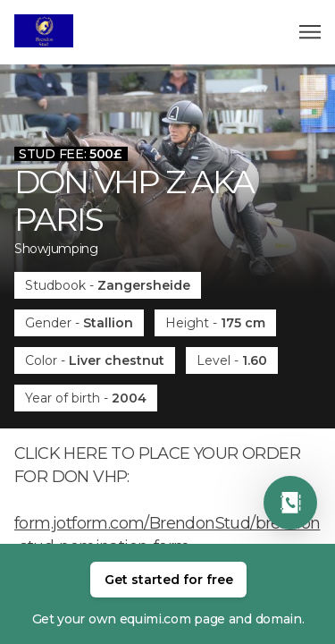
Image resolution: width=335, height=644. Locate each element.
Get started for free (169, 580)
